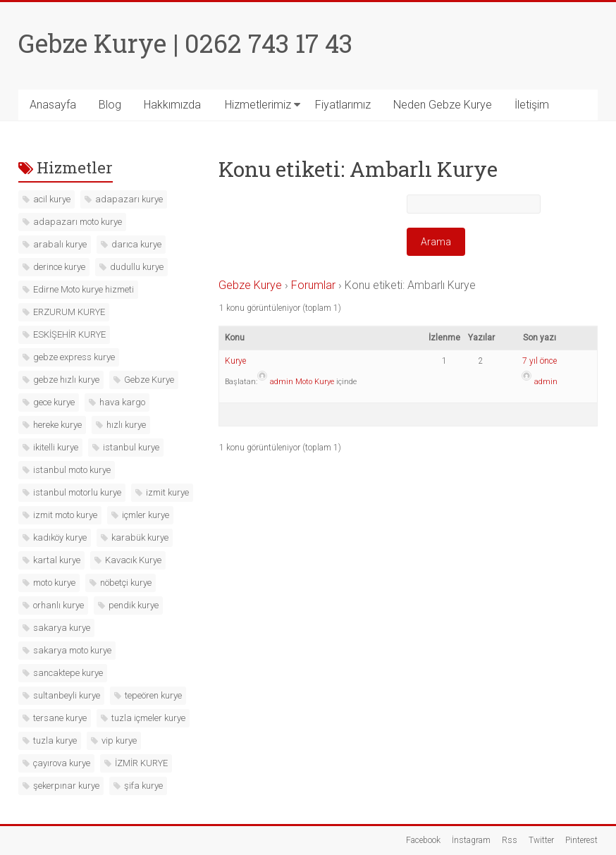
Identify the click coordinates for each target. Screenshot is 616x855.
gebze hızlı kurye (66, 380)
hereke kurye (57, 425)
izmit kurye (167, 492)
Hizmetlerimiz (258, 105)
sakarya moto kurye (72, 650)
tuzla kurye (55, 740)
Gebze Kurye (250, 285)
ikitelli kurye (56, 447)
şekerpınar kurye (66, 786)
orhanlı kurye (58, 605)
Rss (510, 840)
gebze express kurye (74, 357)
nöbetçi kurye (126, 583)
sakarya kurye (62, 628)
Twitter (541, 840)
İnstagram (471, 840)
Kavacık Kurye (133, 560)
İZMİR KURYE (141, 763)
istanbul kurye (131, 447)
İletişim (532, 105)
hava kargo (122, 402)
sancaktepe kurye (68, 673)
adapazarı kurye (129, 199)
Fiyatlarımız (343, 105)
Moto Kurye (315, 382)
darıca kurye (136, 244)
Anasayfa (53, 105)
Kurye (235, 361)
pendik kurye (134, 605)
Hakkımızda (172, 105)
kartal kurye (57, 560)
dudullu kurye (137, 267)
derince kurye (59, 267)
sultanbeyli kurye (67, 695)
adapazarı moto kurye (78, 222)
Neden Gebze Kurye (443, 105)
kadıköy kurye (60, 537)
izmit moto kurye (65, 515)
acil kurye (52, 199)
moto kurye (54, 583)
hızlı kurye (126, 425)
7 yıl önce (540, 361)
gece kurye (54, 402)
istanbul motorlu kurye (77, 492)
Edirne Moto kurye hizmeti (84, 289)
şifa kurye (143, 786)
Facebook (423, 840)
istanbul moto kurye (72, 470)
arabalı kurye (60, 244)
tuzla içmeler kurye (148, 718)
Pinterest (581, 840)
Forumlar (313, 285)
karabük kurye (140, 537)
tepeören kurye (153, 695)
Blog (110, 105)
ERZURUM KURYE (69, 312)
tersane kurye (60, 718)
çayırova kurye (62, 763)
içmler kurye (146, 515)
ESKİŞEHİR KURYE (69, 334)
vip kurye (119, 740)
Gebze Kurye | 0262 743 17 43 (185, 43)
